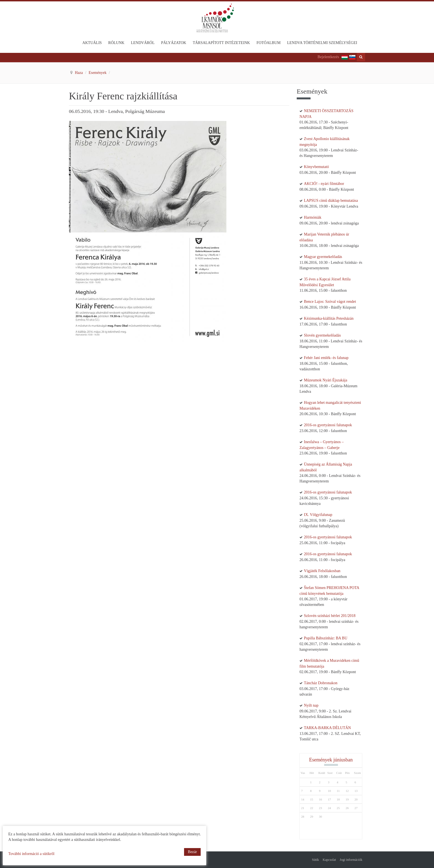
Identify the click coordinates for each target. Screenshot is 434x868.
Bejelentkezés (328, 57)
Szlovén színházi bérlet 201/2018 (330, 616)
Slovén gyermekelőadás (322, 335)
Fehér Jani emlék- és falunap (326, 358)
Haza (79, 73)
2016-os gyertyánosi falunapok (328, 425)
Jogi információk (351, 860)
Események (98, 73)
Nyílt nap (311, 705)
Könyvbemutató (316, 167)
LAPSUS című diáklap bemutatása (331, 201)
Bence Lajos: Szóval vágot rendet (330, 302)
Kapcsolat (329, 860)
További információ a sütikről (31, 854)
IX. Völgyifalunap (318, 515)
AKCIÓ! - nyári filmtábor (324, 184)
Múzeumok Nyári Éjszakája (325, 380)
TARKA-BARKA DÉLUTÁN (327, 728)
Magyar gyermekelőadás (323, 257)
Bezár (193, 852)
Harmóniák (313, 217)
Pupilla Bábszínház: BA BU (326, 638)
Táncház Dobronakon (321, 683)
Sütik (315, 860)
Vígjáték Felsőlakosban (322, 571)
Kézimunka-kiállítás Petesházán (329, 318)
